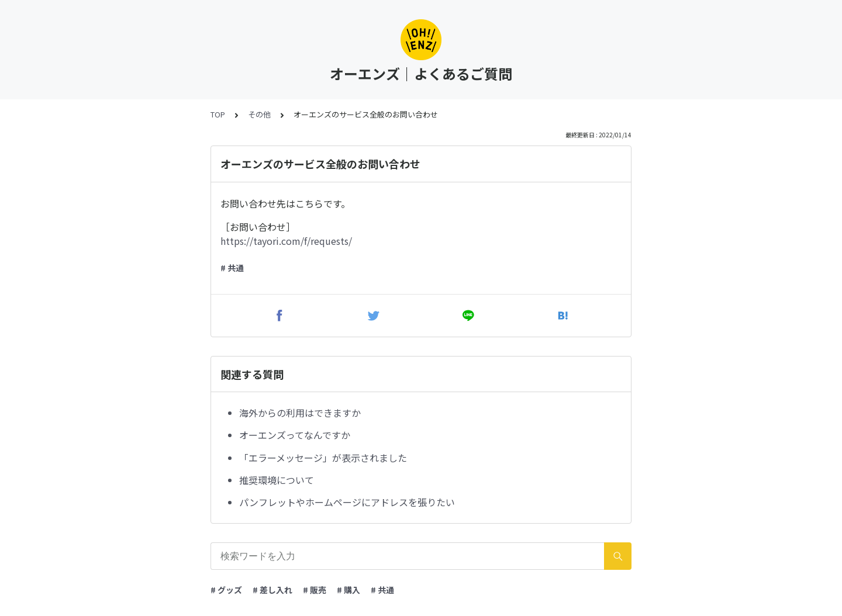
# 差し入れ (272, 590)
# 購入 (348, 590)
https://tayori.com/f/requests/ (286, 241)
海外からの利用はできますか (300, 413)
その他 (259, 114)
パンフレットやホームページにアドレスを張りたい (347, 502)
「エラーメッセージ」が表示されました (323, 458)
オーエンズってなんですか (295, 435)
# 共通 (232, 268)
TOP (218, 114)
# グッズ (226, 590)
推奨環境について (277, 480)
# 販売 (315, 590)
